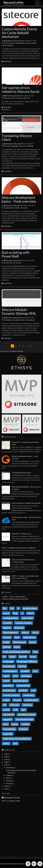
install (23, 657)
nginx (6, 676)
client (9, 146)
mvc (35, 671)
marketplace (8, 320)
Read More (7, 61)
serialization (31, 700)
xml (34, 320)
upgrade (8, 734)
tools (25, 208)
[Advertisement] (21, 832)
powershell (8, 263)
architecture (30, 608)
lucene (22, 666)
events (28, 43)
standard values (27, 714)
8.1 (5, 608)
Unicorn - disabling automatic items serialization (19, 548)
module (17, 208)
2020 (6, 757)
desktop (19, 628)
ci (22, 613)
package (26, 676)
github (7, 647)
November (10, 768)
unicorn (23, 729)
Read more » (6, 109)
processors (9, 690)
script (6, 700)
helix (17, 647)
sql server (9, 714)
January (9, 783)
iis (4, 657)
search (17, 700)
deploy (7, 628)
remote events (11, 695)
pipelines (8, 686)
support (8, 719)
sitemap (29, 320)
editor (25, 632)
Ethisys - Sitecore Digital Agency (15, 597)
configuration (11, 618)
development (20, 43)
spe (24, 710)
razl (14, 263)
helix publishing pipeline (16, 652)
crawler (7, 623)
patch (14, 98)
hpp (35, 652)
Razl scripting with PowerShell (16, 254)
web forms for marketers (17, 739)
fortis (33, 642)
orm (21, 208)
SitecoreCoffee (13, 2)
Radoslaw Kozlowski (13, 41)
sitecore (10, 45)
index (12, 657)
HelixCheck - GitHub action (22, 534)
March (8, 778)
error (9, 98)
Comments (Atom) (16, 351)
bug (5, 98)
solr (29, 98)
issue (33, 657)
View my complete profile (11, 801)
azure (6, 613)
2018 (6, 762)
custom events (9, 43)
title (6, 724)
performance (21, 681)
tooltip (25, 724)
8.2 (5, 146)
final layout (19, 642)
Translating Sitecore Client (17, 138)
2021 (6, 754)
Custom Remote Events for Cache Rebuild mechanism (19, 33)
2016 (6, 786)
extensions (29, 637)
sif (5, 705)
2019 (6, 759)
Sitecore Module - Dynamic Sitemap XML (19, 311)
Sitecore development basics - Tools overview (19, 199)
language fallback (27, 661)
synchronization (24, 719)
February (9, 781)
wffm (6, 743)
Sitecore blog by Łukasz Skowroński (16, 599)
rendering (29, 695)
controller (27, 618)
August (9, 775)
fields (6, 642)
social (25, 98)
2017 (6, 765)
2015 (6, 789)
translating (29, 146)
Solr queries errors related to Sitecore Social (20, 90)
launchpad (9, 666)
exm (17, 637)
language (15, 146)
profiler (23, 690)
